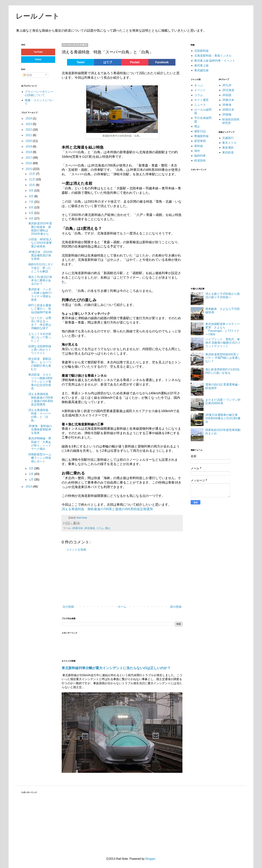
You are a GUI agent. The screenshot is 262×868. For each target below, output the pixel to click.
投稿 (28, 75)
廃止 (108, 528)
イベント (200, 90)
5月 (32, 213)
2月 (32, 474)
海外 (197, 151)
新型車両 (200, 141)
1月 (32, 480)
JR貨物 (227, 115)
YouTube (38, 52)
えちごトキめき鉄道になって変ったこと (40, 337)
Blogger (150, 859)
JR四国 (227, 95)
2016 (29, 163)
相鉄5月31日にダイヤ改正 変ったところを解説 (41, 268)
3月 (32, 468)
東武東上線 (201, 65)
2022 (29, 130)
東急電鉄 (228, 148)
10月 (32, 185)
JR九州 (227, 85)
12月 (32, 174)
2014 (29, 487)
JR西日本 (228, 110)
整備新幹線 (201, 136)
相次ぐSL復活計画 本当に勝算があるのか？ (42, 280)
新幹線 (199, 146)
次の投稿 (68, 607)
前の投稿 (176, 607)
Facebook (162, 62)
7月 (32, 202)
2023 (29, 124)
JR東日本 (77, 528)
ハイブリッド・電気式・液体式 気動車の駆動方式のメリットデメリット (223, 343)
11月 (32, 179)
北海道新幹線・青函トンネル (213, 56)
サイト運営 (201, 100)
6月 (32, 207)
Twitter (38, 59)
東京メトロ (229, 143)
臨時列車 (200, 156)
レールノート (38, 16)
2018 (29, 152)
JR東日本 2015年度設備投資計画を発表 (40, 255)
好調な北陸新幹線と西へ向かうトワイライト (40, 350)
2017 (29, 158)
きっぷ (199, 85)
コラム (100, 528)
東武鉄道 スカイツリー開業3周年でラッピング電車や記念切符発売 (41, 382)
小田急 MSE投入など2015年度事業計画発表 (40, 243)
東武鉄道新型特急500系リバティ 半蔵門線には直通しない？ (223, 358)
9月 (32, 191)
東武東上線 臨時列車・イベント (215, 61)
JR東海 (227, 105)
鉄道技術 (200, 161)
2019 (29, 146)
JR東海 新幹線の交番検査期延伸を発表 (40, 429)
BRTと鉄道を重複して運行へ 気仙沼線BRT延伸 (40, 309)
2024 (29, 118)
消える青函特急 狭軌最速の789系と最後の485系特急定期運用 (107, 509)
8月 (32, 196)
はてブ (108, 62)
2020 (29, 141)
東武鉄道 (228, 152)
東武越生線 (201, 70)
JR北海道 (90, 528)
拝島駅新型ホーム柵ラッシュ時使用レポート (40, 458)
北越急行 (228, 138)
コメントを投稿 (76, 550)
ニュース (200, 105)
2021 (29, 135)
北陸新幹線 (201, 51)
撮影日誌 (200, 131)
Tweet (80, 62)
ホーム (122, 607)
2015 (29, 169)
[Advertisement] (115, 578)
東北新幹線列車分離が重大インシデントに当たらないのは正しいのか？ (116, 668)
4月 (32, 219)
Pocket (135, 62)
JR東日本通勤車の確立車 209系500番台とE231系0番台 (223, 418)
